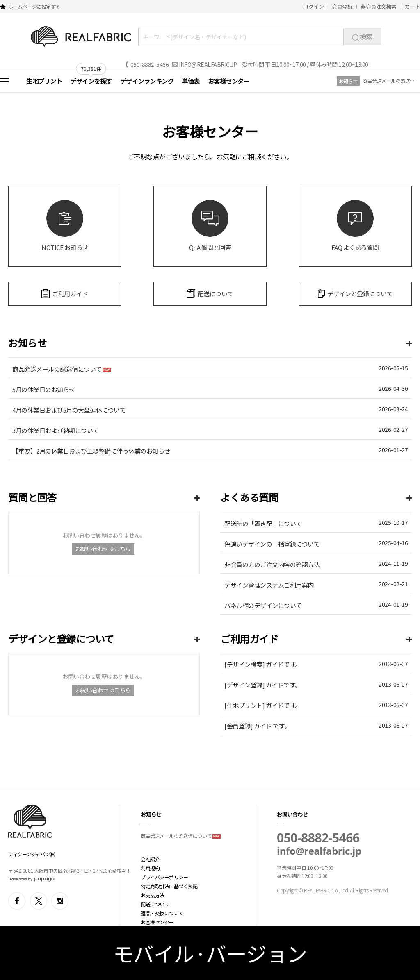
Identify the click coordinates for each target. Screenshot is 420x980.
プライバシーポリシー (164, 877)
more (409, 344)
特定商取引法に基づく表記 (169, 886)
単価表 (191, 81)
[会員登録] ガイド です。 (257, 726)
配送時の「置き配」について (263, 523)
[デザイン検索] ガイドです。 (263, 664)
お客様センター (229, 81)
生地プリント (44, 81)
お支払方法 (153, 895)
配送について (155, 904)
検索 (362, 36)
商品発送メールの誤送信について (389, 81)
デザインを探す (91, 81)
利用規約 (150, 868)
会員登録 (342, 6)
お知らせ (348, 81)
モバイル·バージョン (210, 953)
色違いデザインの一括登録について (272, 544)
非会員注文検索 (379, 6)
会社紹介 (150, 859)
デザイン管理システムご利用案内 (269, 585)
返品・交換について (162, 913)
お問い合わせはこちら (103, 549)
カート (413, 6)
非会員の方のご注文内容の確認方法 (272, 564)
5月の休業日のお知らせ (44, 389)
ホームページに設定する (34, 6)
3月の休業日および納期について (56, 430)
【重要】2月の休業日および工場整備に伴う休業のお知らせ (91, 451)
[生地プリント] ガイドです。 (263, 705)
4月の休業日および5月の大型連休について (69, 410)
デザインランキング (147, 81)
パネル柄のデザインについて (263, 605)
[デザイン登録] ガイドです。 (263, 685)
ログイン (313, 6)
